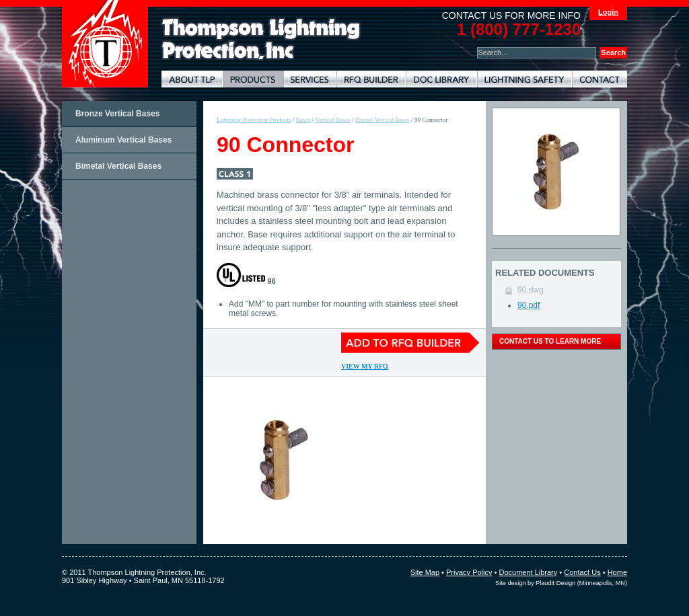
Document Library (441, 79)
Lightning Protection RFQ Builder (371, 79)
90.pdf (529, 305)
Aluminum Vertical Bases (123, 140)
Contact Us (582, 572)
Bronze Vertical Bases (117, 114)
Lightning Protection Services (310, 79)
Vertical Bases (332, 120)
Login (608, 12)
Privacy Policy (469, 572)
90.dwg (531, 290)
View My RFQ (365, 366)
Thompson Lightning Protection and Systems (105, 44)
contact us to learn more (550, 341)
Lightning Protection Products (253, 79)
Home (617, 572)
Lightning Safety (524, 79)
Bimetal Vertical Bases (118, 166)
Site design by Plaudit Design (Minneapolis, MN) (561, 583)
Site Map (425, 572)
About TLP (192, 79)
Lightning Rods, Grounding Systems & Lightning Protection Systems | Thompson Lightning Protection (261, 39)
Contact (600, 79)
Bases (303, 120)
